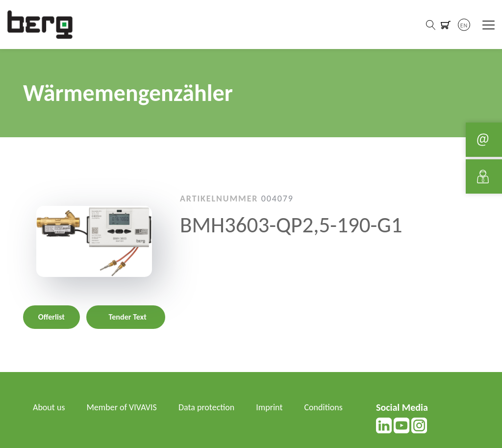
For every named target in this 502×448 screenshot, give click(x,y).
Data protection (206, 407)
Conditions (324, 407)
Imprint (269, 407)
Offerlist (51, 317)
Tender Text (128, 317)
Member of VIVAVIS (122, 407)
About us (49, 407)
